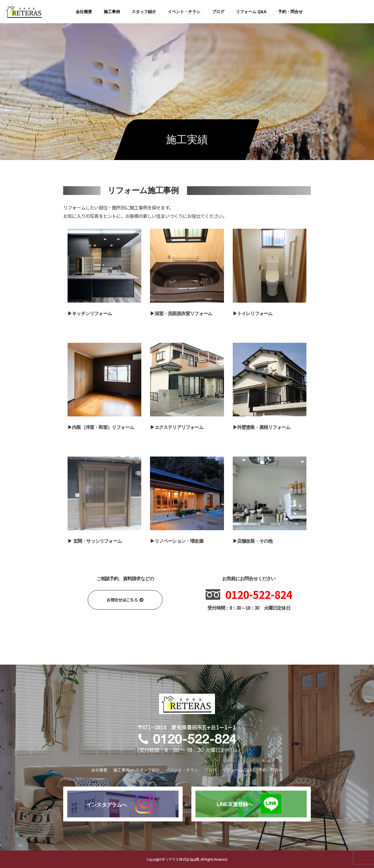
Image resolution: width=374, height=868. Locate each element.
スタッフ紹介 (144, 12)
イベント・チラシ (184, 12)
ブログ (218, 12)
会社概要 (84, 12)
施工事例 (112, 12)
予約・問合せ (290, 12)
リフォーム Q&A (251, 12)
